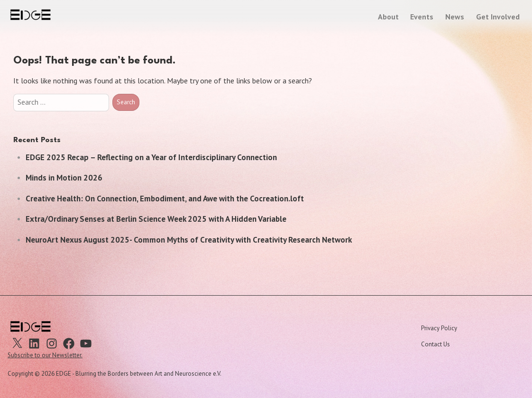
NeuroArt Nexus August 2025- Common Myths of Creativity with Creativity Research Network (189, 240)
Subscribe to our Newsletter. (45, 355)
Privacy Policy (439, 328)
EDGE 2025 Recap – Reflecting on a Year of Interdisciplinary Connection (151, 157)
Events (422, 17)
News (455, 17)
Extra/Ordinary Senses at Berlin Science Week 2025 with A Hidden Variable (156, 219)
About (388, 17)
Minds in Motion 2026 (64, 178)
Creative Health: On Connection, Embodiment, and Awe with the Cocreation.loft (165, 199)
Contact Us (436, 344)
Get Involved (498, 17)
